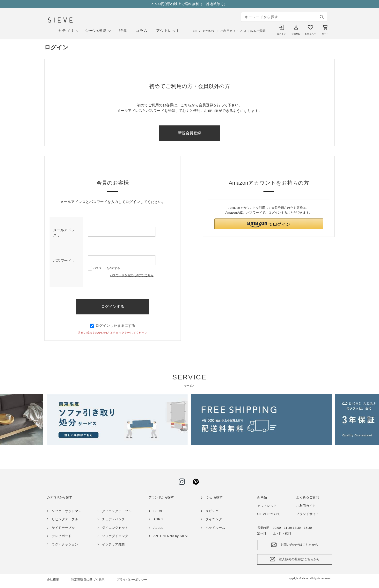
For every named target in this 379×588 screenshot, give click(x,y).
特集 (123, 31)
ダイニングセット (115, 528)
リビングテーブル (65, 519)
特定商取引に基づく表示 (88, 580)
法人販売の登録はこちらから (299, 559)
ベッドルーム (215, 528)
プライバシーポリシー (132, 580)
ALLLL (158, 528)
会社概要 (53, 580)
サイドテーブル (63, 528)
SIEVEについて (204, 31)
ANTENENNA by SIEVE (172, 536)
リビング (212, 511)
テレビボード (62, 536)
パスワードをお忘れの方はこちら (132, 275)
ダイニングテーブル (117, 511)
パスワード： (64, 260)
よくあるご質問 (255, 31)
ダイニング (214, 519)
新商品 (262, 497)
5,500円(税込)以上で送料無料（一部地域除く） (189, 4)
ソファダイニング (115, 536)
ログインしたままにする (113, 325)
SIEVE (159, 511)
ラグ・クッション (65, 544)
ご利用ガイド (230, 31)
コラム (142, 31)
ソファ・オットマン (67, 511)
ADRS (158, 519)
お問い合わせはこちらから (299, 545)
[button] (269, 224)
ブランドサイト (308, 514)
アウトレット (168, 31)
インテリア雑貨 (114, 544)
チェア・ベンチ (114, 519)
